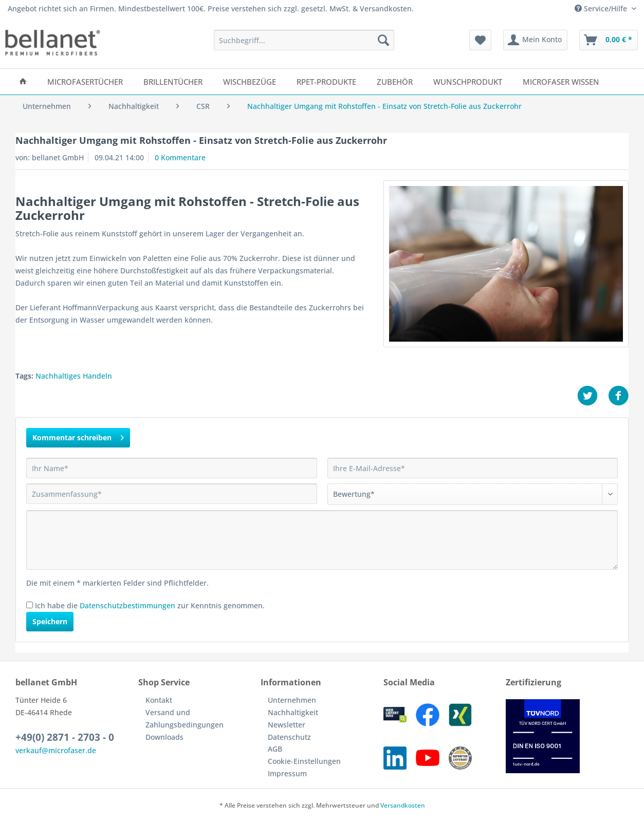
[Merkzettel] (480, 40)
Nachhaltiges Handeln (74, 376)
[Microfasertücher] (85, 82)
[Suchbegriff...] (304, 40)
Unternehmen (292, 700)
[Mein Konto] (535, 40)
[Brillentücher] (173, 82)
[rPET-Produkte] (326, 82)
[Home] (23, 82)
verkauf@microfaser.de (56, 750)
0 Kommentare (180, 157)
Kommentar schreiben (78, 436)
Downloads (164, 737)
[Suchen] (383, 40)
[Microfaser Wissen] (561, 82)
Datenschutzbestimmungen (127, 605)
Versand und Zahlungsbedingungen (185, 718)
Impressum (287, 773)
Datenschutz (289, 737)
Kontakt (159, 700)
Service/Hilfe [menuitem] (602, 8)
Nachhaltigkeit (293, 712)
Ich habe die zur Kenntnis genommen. (150, 605)
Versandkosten (403, 805)
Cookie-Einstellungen (304, 761)
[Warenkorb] (609, 40)
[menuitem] (304, 45)
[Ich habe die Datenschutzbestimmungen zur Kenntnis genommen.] (30, 605)
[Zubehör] (395, 82)
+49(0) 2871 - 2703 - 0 (65, 737)
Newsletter (287, 725)
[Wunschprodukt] (468, 82)
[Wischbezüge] (250, 82)
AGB (275, 749)
